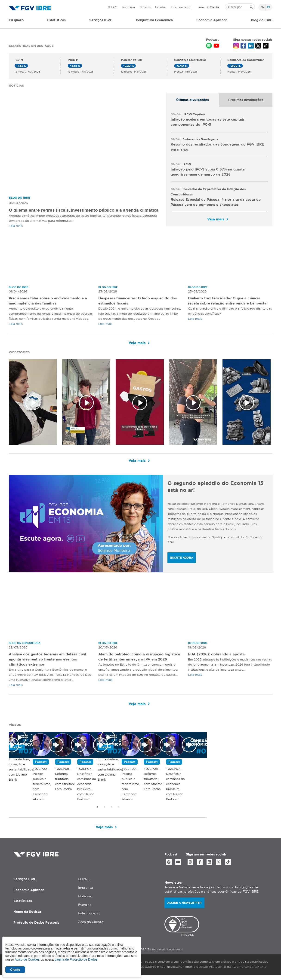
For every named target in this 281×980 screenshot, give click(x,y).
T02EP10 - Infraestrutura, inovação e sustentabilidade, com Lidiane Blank (63, 816)
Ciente (15, 970)
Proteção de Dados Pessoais (36, 927)
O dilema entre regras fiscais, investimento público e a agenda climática (84, 210)
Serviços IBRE (25, 884)
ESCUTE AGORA (182, 558)
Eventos (161, 7)
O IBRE (113, 7)
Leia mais (16, 226)
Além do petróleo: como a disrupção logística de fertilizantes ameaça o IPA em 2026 (138, 660)
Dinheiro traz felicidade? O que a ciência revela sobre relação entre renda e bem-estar (227, 304)
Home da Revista (27, 916)
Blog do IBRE (262, 20)
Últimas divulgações (193, 100)
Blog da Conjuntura (26, 644)
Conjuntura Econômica (154, 20)
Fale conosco (180, 7)
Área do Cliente (209, 7)
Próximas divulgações (246, 100)
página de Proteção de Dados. (76, 959)
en (262, 7)
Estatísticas (56, 20)
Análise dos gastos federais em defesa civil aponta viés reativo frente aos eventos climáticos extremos (50, 660)
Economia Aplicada (29, 895)
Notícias (145, 7)
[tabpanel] (219, 167)
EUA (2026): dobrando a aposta (218, 655)
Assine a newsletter (184, 908)
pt (269, 7)
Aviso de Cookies (27, 959)
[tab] (193, 100)
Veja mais (216, 219)
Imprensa (129, 7)
